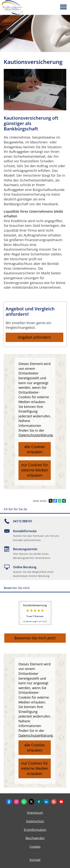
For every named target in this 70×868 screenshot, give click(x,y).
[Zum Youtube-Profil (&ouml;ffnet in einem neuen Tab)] (61, 802)
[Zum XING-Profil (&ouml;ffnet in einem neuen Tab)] (39, 802)
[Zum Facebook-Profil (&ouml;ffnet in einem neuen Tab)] (9, 802)
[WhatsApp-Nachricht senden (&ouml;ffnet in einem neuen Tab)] (24, 802)
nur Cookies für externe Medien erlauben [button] (35, 470)
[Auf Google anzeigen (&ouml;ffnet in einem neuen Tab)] (54, 802)
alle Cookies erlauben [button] (35, 449)
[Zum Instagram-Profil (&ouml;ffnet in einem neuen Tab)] (16, 802)
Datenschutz (35, 821)
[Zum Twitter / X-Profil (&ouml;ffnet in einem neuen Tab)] (31, 802)
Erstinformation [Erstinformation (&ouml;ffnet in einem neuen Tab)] (35, 830)
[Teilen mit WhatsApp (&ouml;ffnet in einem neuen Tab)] (60, 501)
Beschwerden (35, 838)
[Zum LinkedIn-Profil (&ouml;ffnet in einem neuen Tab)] (46, 802)
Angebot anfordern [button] (34, 337)
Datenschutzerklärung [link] (36, 435)
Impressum (35, 813)
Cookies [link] (35, 847)
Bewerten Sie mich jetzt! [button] (35, 638)
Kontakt (35, 860)
